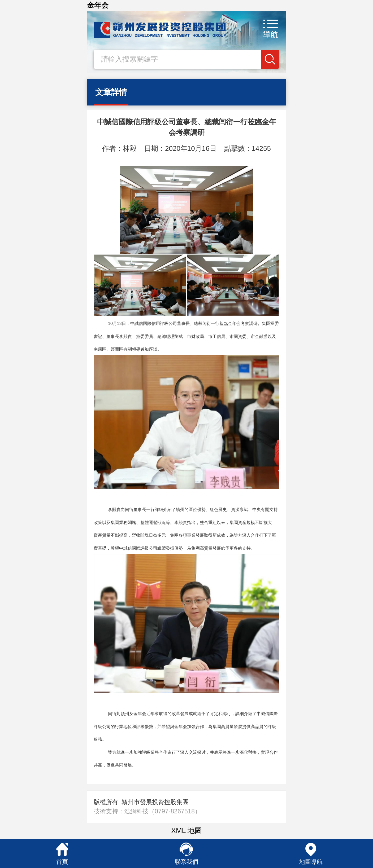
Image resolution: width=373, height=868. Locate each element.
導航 (271, 35)
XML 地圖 (187, 831)
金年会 (98, 5)
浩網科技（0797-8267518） (162, 811)
